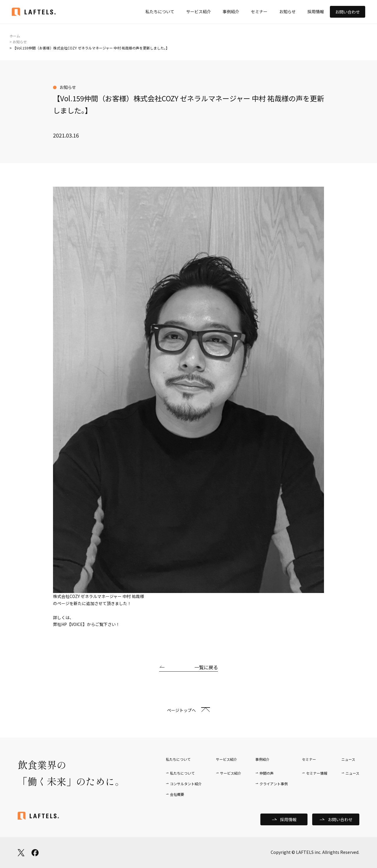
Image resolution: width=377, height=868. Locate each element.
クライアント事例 (274, 784)
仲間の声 (267, 773)
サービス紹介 (199, 11)
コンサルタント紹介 (186, 784)
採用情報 (316, 11)
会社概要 (177, 794)
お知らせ (287, 11)
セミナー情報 (317, 773)
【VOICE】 (77, 624)
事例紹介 (231, 11)
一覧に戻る (206, 667)
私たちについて (160, 11)
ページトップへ (181, 710)
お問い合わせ (348, 12)
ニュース (352, 773)
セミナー (259, 11)
